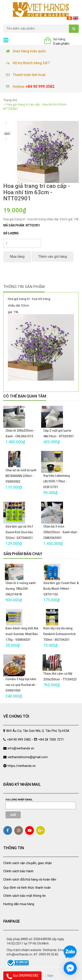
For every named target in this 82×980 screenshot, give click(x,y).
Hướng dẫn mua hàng (19, 904)
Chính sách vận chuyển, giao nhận (28, 863)
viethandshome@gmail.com (28, 757)
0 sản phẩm (61, 44)
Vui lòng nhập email (19, 800)
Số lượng (11, 233)
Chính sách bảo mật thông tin (24, 896)
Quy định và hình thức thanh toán (27, 888)
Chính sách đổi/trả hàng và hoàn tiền (30, 879)
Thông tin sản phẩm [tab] (24, 287)
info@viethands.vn (21, 748)
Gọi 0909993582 (23, 976)
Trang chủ (10, 100)
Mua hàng (17, 257)
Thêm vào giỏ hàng (53, 257)
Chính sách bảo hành (18, 871)
